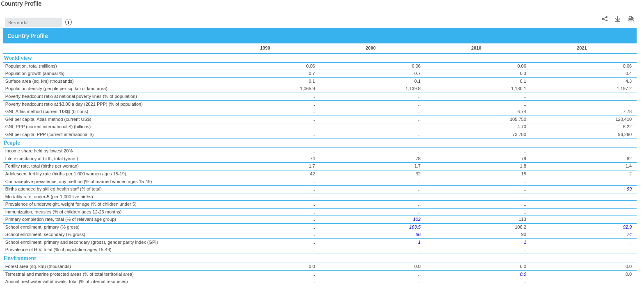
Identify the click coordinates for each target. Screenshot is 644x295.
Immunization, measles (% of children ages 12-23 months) (64, 212)
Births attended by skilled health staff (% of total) (54, 189)
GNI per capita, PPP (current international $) (50, 134)
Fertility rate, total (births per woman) (42, 166)
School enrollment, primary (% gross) (42, 227)
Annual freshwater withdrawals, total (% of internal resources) (67, 281)
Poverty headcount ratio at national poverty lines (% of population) (71, 96)
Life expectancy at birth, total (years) (42, 159)
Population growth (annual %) (35, 73)
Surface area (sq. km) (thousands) (40, 81)
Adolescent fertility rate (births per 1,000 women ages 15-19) (66, 174)
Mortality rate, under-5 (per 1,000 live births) (49, 197)
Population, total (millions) (31, 66)
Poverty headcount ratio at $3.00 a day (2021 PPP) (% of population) (74, 104)
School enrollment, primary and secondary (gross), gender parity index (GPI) (82, 242)
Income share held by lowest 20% (39, 151)
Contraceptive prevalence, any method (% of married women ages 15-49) (79, 182)
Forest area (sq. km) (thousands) (38, 266)
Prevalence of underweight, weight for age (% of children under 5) (71, 204)
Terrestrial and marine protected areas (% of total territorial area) (70, 274)
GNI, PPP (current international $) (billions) (48, 127)
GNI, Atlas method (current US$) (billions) (47, 111)
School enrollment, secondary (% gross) (45, 234)
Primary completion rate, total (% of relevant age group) (61, 219)
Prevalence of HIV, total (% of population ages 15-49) (58, 250)
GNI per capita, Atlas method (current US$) (48, 119)
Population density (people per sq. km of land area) (56, 88)
